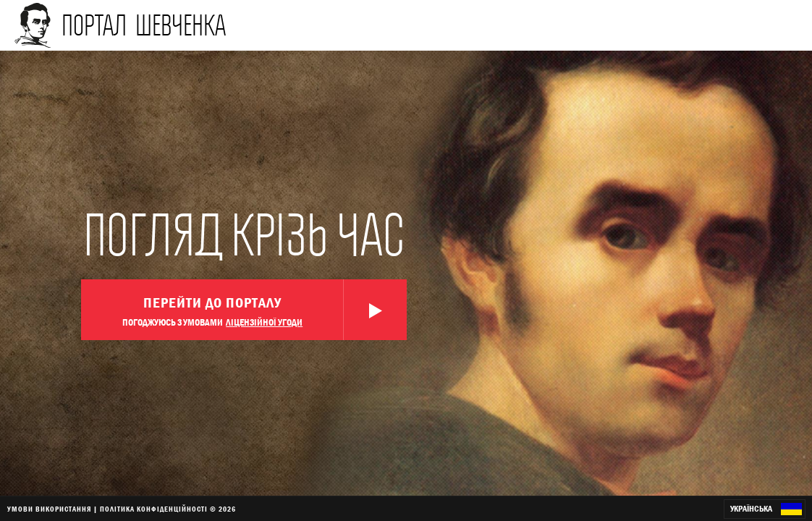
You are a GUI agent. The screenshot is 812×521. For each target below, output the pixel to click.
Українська (766, 509)
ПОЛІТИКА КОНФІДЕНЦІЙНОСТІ (154, 509)
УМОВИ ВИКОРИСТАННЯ (49, 509)
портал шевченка (144, 25)
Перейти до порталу (265, 310)
